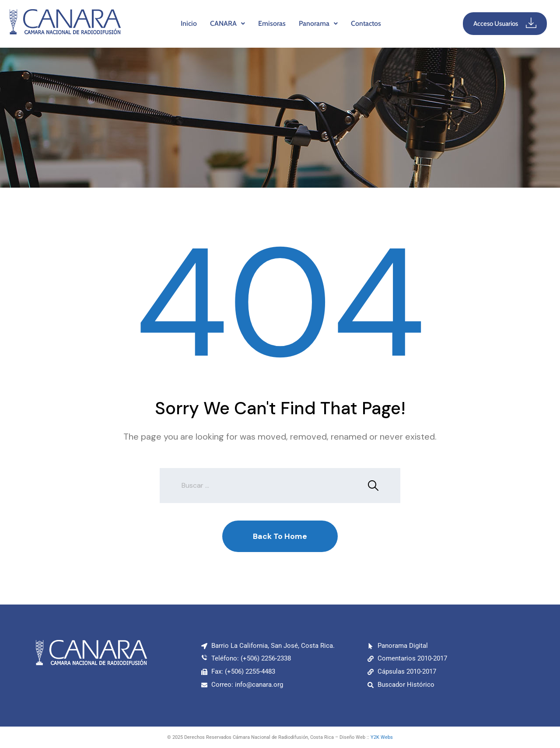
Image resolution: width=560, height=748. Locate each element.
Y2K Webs (382, 737)
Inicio (189, 23)
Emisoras (272, 23)
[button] (227, 24)
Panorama (318, 23)
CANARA (227, 23)
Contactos (366, 23)
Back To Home (280, 536)
